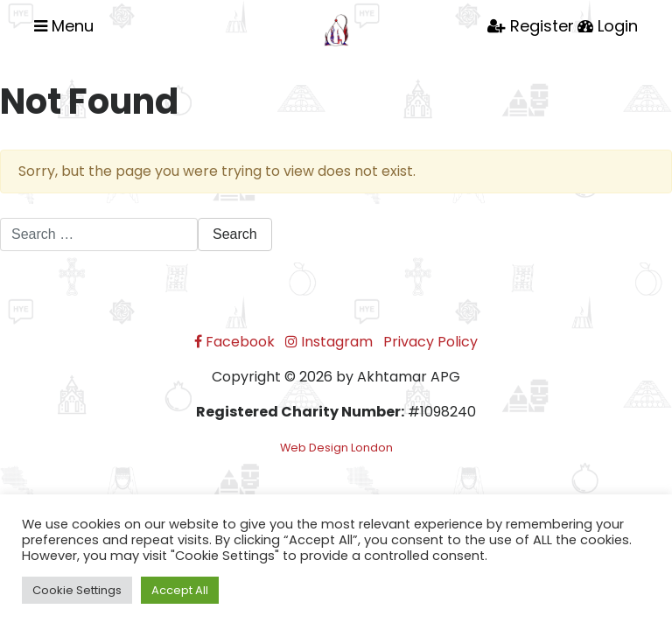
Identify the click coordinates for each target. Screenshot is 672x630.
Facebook (234, 342)
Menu (64, 26)
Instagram (329, 342)
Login (608, 26)
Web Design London (336, 448)
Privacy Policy (430, 342)
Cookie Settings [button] (77, 590)
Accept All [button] (180, 590)
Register (531, 26)
